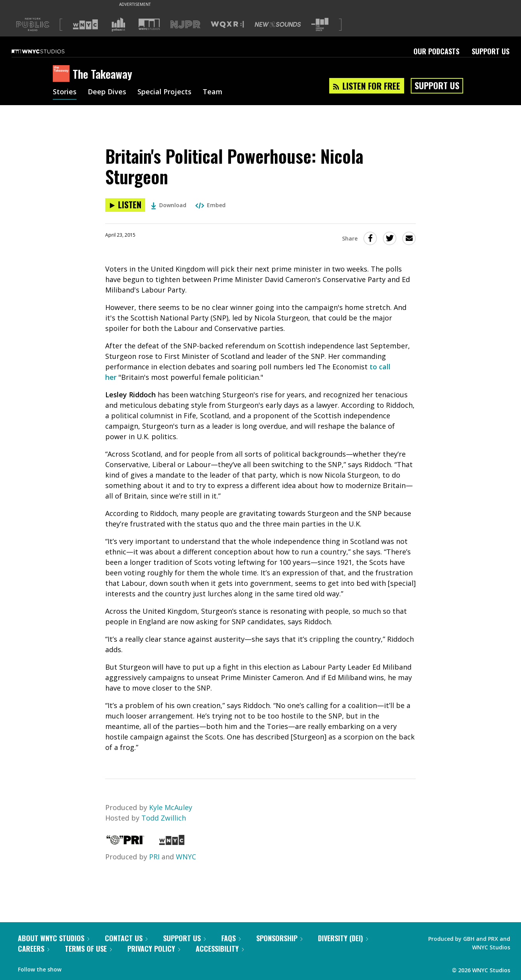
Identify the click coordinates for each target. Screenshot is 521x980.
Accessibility (220, 949)
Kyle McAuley (171, 807)
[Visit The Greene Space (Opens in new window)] (320, 25)
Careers (34, 949)
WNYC (186, 857)
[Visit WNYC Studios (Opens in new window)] (149, 24)
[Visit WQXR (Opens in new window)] (227, 25)
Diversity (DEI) (343, 938)
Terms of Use (88, 949)
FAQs (231, 938)
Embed (210, 205)
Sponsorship (279, 938)
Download (169, 205)
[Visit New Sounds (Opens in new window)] (278, 24)
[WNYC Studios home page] (48, 51)
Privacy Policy (154, 949)
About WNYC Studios (54, 938)
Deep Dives (107, 92)
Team (213, 92)
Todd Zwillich (164, 818)
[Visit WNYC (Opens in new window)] (85, 24)
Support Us (491, 51)
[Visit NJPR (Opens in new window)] (185, 25)
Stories (65, 92)
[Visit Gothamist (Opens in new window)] (118, 24)
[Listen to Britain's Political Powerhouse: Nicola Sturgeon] (125, 205)
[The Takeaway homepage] (63, 74)
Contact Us (126, 938)
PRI (154, 857)
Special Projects (164, 92)
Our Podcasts (436, 51)
